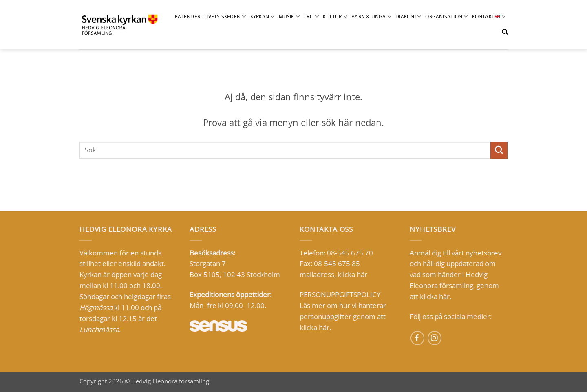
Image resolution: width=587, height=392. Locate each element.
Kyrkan (263, 17)
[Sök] (505, 32)
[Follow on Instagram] (435, 338)
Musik (289, 17)
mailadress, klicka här (333, 274)
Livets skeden (225, 17)
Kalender (188, 16)
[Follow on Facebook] (418, 338)
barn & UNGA (371, 17)
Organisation (446, 17)
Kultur (335, 17)
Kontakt (489, 17)
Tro (311, 17)
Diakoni (408, 17)
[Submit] (499, 150)
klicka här (314, 327)
